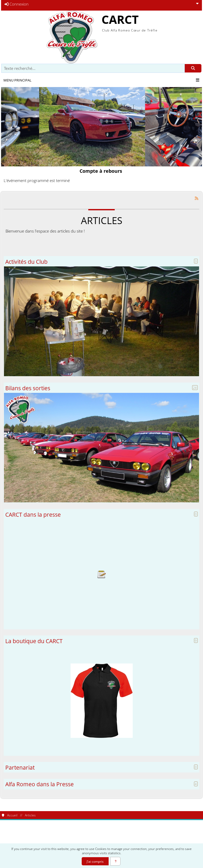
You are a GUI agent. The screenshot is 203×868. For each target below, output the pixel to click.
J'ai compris (95, 861)
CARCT (120, 19)
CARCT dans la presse (33, 514)
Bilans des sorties (28, 388)
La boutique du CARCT (34, 641)
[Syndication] (197, 198)
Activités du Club (26, 262)
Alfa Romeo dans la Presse (40, 784)
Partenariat (20, 767)
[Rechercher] (193, 68)
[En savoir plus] (115, 861)
